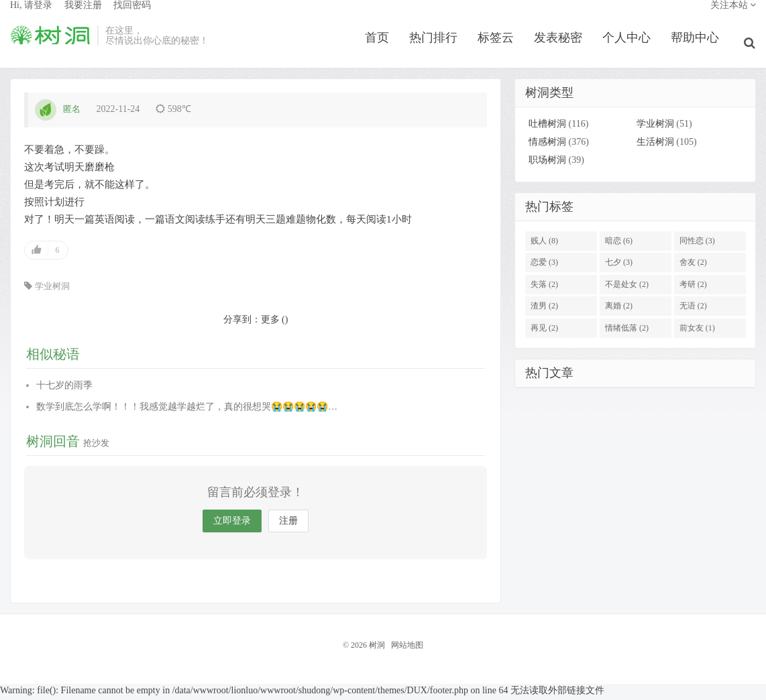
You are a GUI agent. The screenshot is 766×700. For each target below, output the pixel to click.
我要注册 (83, 17)
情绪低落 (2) (627, 332)
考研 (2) (693, 288)
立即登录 (232, 525)
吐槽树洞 (547, 128)
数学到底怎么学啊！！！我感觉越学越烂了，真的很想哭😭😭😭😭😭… (187, 411)
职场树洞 (547, 165)
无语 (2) (693, 310)
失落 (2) (544, 288)
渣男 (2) (544, 310)
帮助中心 (700, 50)
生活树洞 (655, 147)
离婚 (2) (619, 310)
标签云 (500, 50)
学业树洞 (52, 290)
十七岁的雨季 (64, 389)
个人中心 (631, 50)
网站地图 (407, 649)
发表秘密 (563, 50)
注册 (288, 525)
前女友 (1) (697, 332)
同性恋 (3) (697, 245)
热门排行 (438, 50)
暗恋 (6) (619, 245)
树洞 (50, 48)
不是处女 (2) (627, 288)
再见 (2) (544, 332)
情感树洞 (547, 147)
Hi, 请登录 (31, 17)
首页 (382, 50)
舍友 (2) (693, 267)
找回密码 (132, 17)
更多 (270, 324)
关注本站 (733, 17)
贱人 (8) (544, 245)
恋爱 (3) (544, 267)
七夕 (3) (619, 267)
